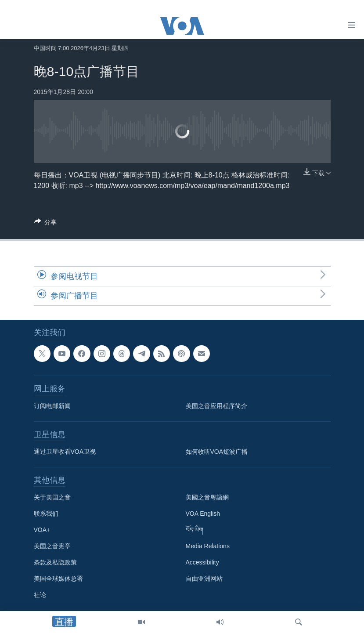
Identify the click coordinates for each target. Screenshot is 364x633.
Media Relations (208, 546)
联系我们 (46, 514)
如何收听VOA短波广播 (217, 452)
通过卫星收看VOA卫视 (65, 452)
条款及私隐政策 (55, 562)
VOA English (203, 514)
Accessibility (202, 562)
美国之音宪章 (52, 546)
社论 (40, 595)
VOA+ (42, 530)
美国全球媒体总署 (58, 579)
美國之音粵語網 (207, 497)
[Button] (46, 224)
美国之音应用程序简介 (216, 406)
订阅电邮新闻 (52, 406)
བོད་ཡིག (195, 530)
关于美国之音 (52, 497)
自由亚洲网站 (204, 579)
